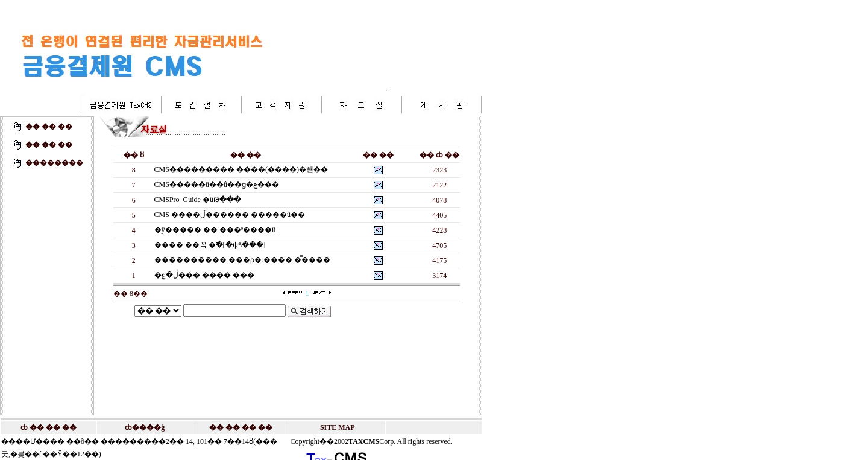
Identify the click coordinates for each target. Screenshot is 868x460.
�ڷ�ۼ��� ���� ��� (204, 275)
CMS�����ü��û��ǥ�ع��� (217, 184)
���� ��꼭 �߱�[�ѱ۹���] (210, 245)
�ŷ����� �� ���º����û (215, 230)
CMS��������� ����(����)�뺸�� (241, 169)
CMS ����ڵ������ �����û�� (230, 215)
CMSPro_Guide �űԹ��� (198, 200)
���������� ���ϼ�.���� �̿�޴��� (242, 260)
